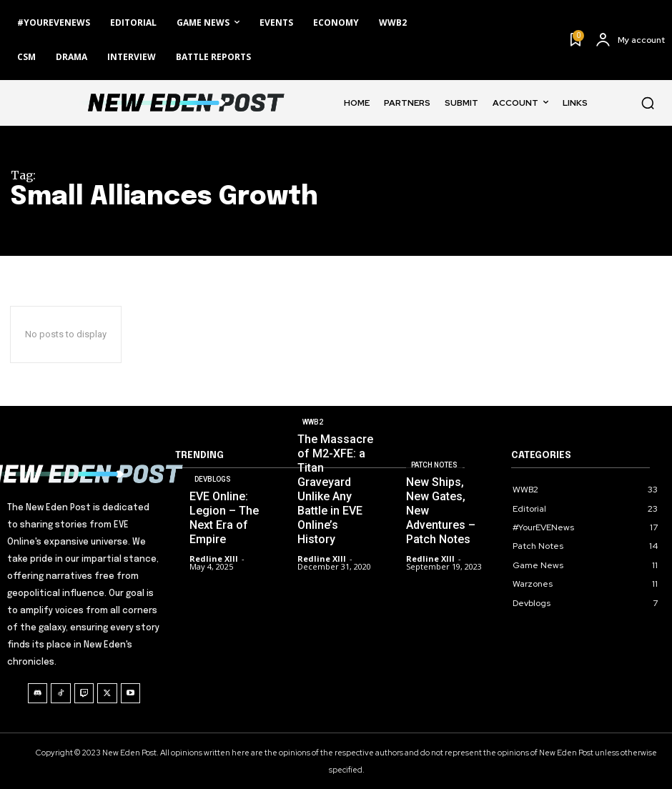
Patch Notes (434, 465)
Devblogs (213, 479)
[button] (648, 103)
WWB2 (313, 422)
